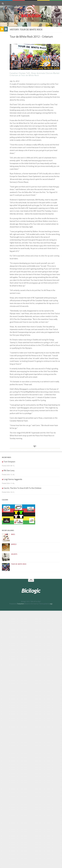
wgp (51, 604)
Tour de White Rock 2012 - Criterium (31, 37)
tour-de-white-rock (19, 564)
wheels (14, 544)
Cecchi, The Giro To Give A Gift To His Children (23, 488)
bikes (13, 534)
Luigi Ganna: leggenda (13, 479)
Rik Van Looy (9, 470)
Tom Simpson (9, 462)
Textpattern (21, 604)
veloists (14, 554)
